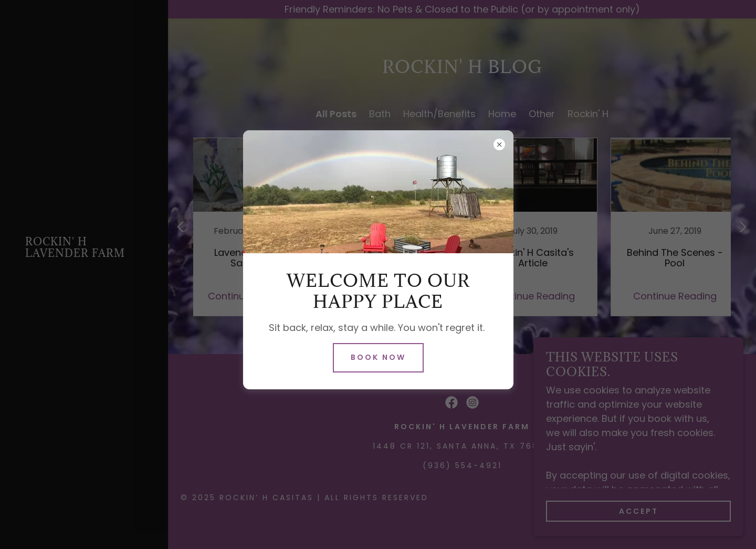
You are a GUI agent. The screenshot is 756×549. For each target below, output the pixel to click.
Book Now (378, 357)
